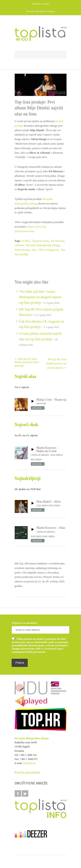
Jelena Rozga (22, 250)
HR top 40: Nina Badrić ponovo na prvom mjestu (56, 363)
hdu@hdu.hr (30, 763)
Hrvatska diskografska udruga (43, 245)
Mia (34, 250)
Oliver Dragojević (48, 250)
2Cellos (26, 241)
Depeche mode (41, 241)
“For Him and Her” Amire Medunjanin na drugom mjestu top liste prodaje (40, 297)
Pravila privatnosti (27, 772)
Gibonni (19, 245)
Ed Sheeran (58, 241)
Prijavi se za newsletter (24, 623)
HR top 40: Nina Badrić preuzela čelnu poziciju (27, 362)
